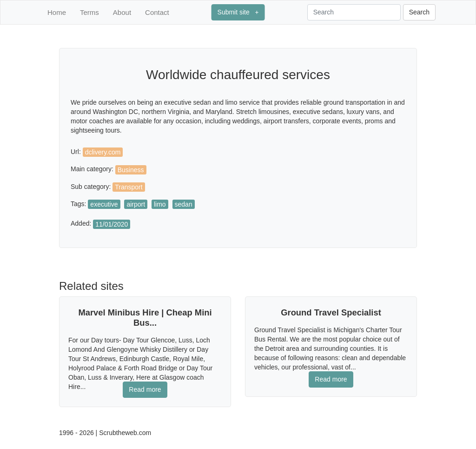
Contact (157, 12)
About (122, 12)
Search (419, 12)
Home (57, 12)
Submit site (238, 12)
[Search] (354, 12)
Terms (89, 12)
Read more (145, 389)
